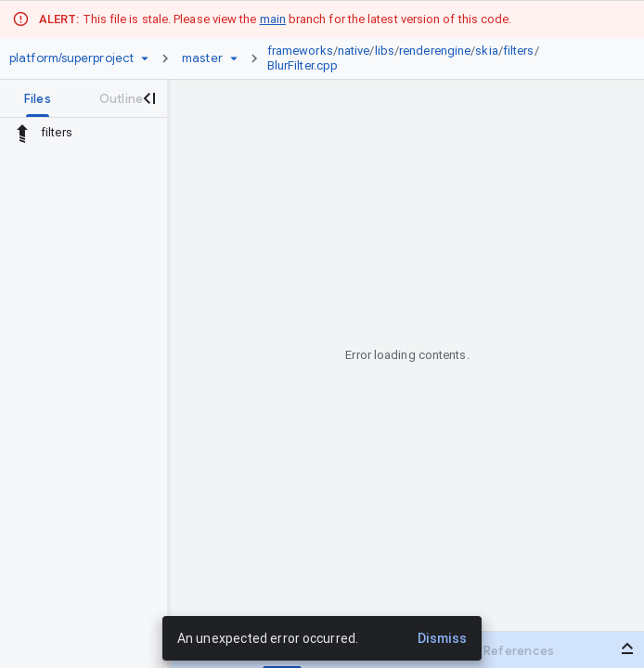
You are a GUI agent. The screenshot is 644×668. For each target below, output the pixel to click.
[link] (439, 58)
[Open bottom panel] (627, 649)
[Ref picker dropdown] (234, 58)
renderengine (435, 51)
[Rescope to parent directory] (22, 133)
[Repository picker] (145, 58)
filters (519, 51)
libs (385, 51)
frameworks (300, 51)
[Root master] (202, 58)
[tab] (38, 98)
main (273, 19)
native (354, 51)
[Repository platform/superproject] (71, 58)
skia (486, 51)
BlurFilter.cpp (303, 65)
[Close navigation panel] (148, 98)
